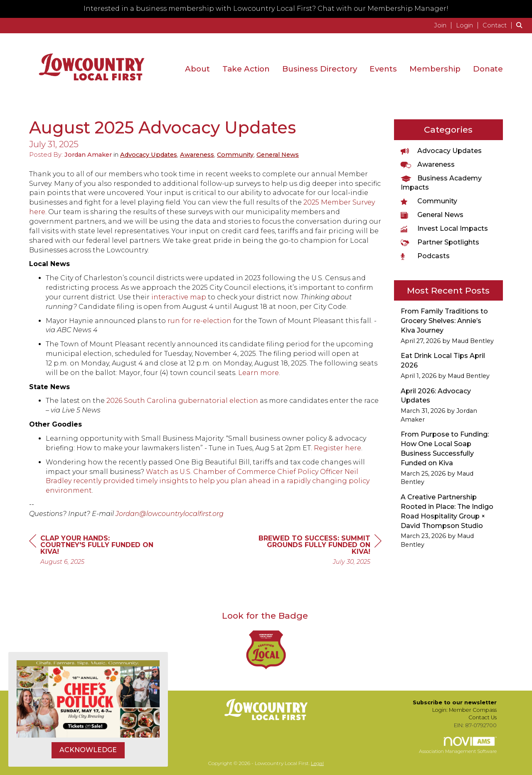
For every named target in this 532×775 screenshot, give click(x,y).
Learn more (259, 373)
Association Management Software (458, 745)
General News (278, 155)
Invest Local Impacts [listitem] (444, 228)
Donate (488, 69)
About (197, 69)
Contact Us (483, 717)
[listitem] (444, 25)
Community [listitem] (429, 201)
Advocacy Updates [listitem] (441, 151)
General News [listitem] (432, 215)
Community (235, 155)
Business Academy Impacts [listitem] (441, 183)
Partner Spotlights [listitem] (440, 242)
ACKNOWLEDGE (88, 750)
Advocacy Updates (149, 155)
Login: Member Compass (464, 710)
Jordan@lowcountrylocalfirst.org (170, 514)
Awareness (197, 155)
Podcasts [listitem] (425, 256)
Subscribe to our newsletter (455, 702)
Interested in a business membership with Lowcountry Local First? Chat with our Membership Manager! (266, 9)
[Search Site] (521, 25)
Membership (435, 69)
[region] (319, 551)
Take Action (246, 69)
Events (383, 69)
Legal (317, 763)
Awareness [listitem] (428, 164)
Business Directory (320, 69)
